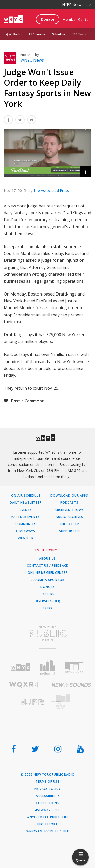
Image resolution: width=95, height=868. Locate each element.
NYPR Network (77, 4)
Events (26, 510)
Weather (26, 538)
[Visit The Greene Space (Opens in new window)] (71, 702)
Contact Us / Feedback (48, 566)
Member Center (76, 19)
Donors (48, 587)
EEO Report (48, 824)
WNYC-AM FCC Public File (48, 831)
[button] (86, 171)
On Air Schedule (26, 496)
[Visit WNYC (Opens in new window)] (21, 667)
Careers (48, 594)
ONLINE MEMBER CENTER (48, 573)
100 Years (79, 34)
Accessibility (48, 796)
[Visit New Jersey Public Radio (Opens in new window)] (24, 702)
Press (48, 608)
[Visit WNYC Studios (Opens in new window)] (74, 667)
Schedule (59, 34)
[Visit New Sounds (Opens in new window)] (71, 685)
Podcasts (69, 503)
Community (26, 524)
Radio (17, 34)
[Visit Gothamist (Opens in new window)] (48, 667)
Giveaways (26, 531)
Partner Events (26, 517)
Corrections (48, 803)
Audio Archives (69, 517)
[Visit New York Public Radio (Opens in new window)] (48, 633)
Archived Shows (69, 510)
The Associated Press (51, 191)
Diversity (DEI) (48, 601)
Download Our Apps (69, 496)
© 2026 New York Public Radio (48, 775)
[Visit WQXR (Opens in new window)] (24, 685)
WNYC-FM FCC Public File (48, 817)
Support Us (69, 531)
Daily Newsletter (26, 503)
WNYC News (32, 60)
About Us (48, 559)
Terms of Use (48, 782)
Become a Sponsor (48, 580)
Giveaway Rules (48, 810)
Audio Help (69, 524)
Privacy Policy (48, 789)
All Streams (37, 34)
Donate (48, 19)
